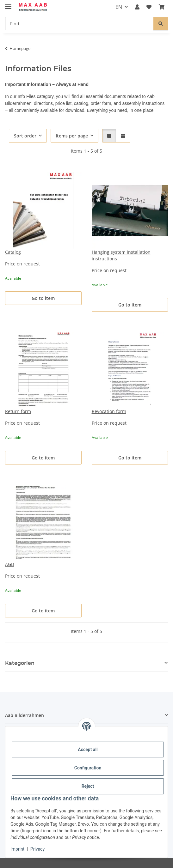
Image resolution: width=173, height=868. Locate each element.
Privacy (37, 849)
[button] (137, 7)
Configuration (88, 768)
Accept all (88, 750)
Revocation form (109, 411)
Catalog (13, 252)
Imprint (17, 849)
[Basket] (162, 7)
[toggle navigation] (8, 4)
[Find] (79, 24)
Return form (18, 411)
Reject (88, 786)
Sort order (25, 136)
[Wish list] (149, 7)
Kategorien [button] (20, 663)
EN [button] (119, 7)
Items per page (72, 136)
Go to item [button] (43, 298)
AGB (9, 564)
